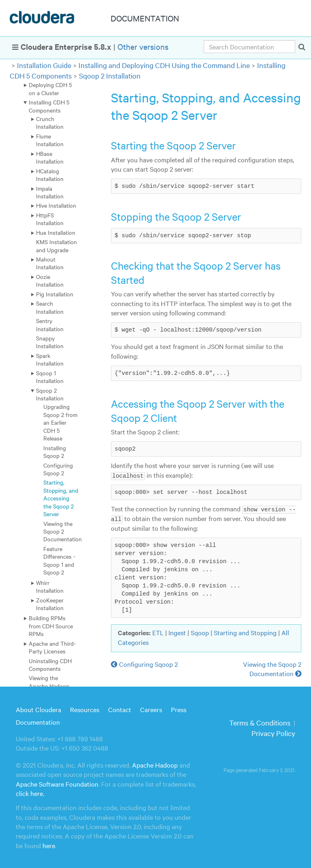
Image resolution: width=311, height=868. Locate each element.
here (49, 845)
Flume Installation (50, 140)
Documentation (38, 721)
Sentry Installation (50, 324)
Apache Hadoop (155, 764)
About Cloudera (38, 709)
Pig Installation (55, 294)
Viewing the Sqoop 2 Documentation (63, 531)
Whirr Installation (50, 586)
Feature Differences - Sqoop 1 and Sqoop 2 (59, 560)
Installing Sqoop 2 (55, 452)
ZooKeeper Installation (50, 604)
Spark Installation (50, 359)
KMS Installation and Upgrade (56, 246)
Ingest (177, 632)
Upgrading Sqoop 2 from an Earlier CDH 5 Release (60, 422)
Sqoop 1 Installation (50, 377)
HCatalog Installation (50, 175)
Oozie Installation (50, 280)
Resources (85, 709)
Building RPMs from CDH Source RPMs (51, 626)
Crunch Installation (50, 122)
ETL (158, 632)
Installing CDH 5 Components (49, 106)
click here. (30, 793)
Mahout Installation (50, 263)
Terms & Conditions (260, 722)
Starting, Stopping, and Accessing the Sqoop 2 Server (61, 498)
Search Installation (50, 307)
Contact (120, 709)
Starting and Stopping (245, 632)
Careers (151, 709)
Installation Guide (44, 65)
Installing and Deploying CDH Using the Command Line (164, 65)
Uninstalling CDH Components (50, 665)
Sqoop (200, 632)
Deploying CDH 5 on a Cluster (50, 88)
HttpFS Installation (50, 219)
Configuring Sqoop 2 (58, 469)
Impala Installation (50, 192)
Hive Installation (56, 205)
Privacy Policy (273, 733)
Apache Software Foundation (57, 783)
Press (179, 709)
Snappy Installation (50, 342)
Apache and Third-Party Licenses (52, 647)
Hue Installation (56, 232)
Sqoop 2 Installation (110, 76)
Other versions (143, 46)
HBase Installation (50, 157)
